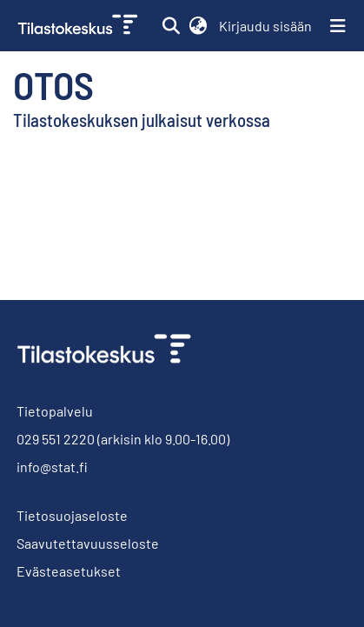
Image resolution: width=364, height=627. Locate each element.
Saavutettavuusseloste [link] (88, 543)
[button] (171, 26)
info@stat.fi (52, 467)
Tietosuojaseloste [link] (72, 515)
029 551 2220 (56, 439)
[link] (79, 26)
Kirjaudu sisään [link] (266, 26)
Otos (53, 84)
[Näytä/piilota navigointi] (338, 26)
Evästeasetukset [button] (69, 571)
